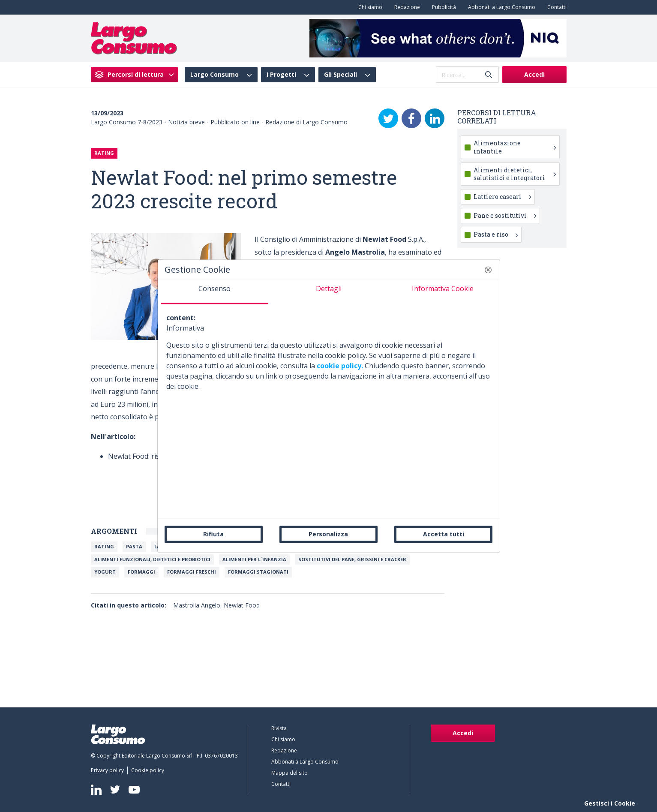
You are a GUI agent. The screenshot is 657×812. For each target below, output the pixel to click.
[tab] (215, 292)
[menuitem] (369, 7)
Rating (104, 546)
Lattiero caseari (502, 197)
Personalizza (328, 534)
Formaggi (141, 572)
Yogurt (105, 572)
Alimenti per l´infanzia (254, 559)
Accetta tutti (444, 534)
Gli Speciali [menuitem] (340, 75)
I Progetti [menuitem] (281, 75)
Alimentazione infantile (515, 147)
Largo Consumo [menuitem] (214, 75)
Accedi (534, 74)
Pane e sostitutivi (505, 215)
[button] (488, 270)
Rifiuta (213, 534)
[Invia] (489, 75)
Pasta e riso (496, 234)
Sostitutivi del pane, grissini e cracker (352, 559)
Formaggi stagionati (258, 572)
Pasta (134, 546)
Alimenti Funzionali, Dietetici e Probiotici (152, 559)
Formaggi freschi (192, 572)
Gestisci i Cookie (610, 803)
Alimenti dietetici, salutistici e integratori (515, 174)
